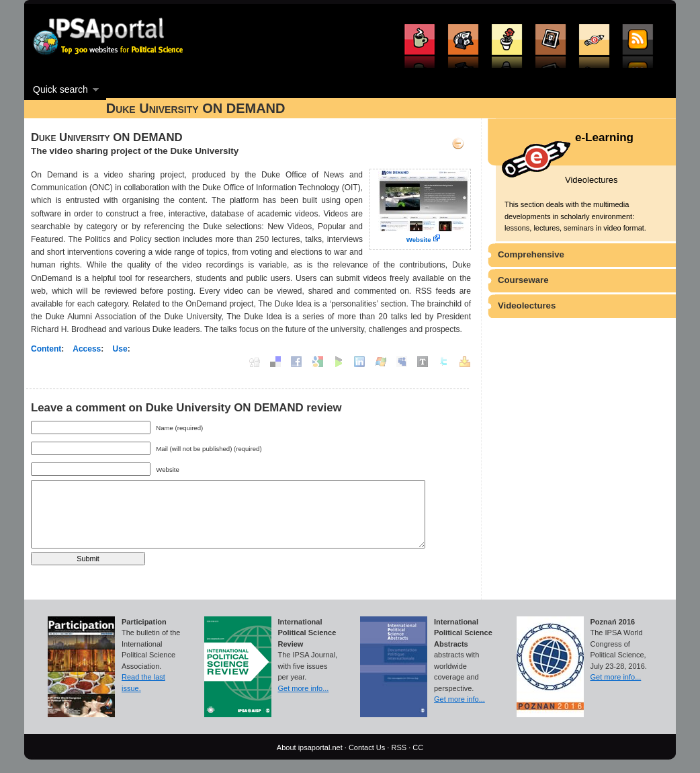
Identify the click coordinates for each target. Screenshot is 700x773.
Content (46, 349)
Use (120, 349)
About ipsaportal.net (310, 747)
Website (419, 240)
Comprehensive (531, 254)
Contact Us (367, 747)
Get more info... (304, 688)
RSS (399, 747)
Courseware (523, 280)
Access (87, 349)
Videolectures (527, 306)
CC (418, 747)
